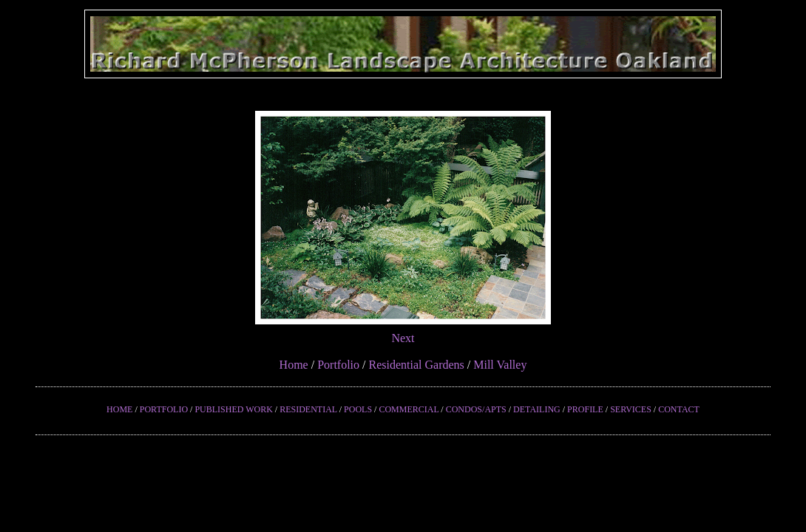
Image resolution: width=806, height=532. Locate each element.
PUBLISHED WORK (233, 409)
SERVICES (631, 409)
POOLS (358, 409)
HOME (119, 409)
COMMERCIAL (409, 409)
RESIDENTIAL (308, 409)
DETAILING (537, 409)
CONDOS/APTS (476, 409)
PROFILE (585, 409)
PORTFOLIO (164, 409)
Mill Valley (500, 365)
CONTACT (679, 409)
